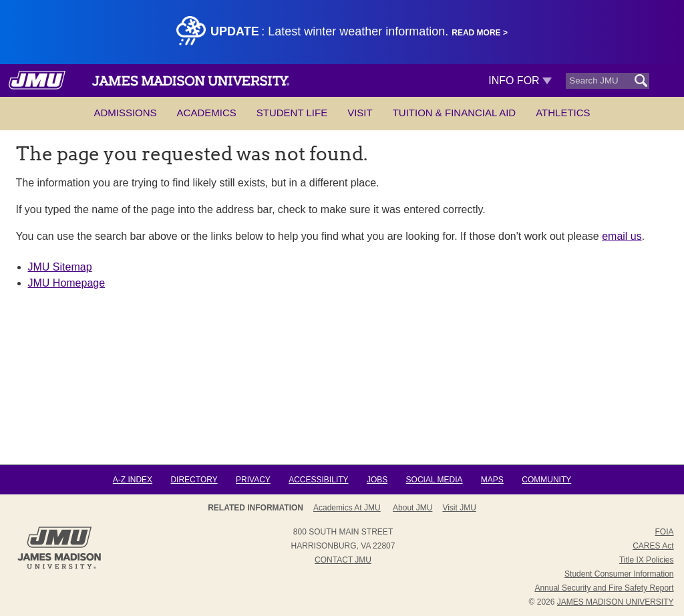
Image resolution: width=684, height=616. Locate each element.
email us (622, 236)
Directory (194, 480)
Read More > (480, 33)
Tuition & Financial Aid (454, 113)
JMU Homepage (67, 283)
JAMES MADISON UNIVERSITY (616, 602)
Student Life (292, 113)
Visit (360, 113)
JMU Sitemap (60, 267)
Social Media (435, 480)
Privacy (253, 480)
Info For (520, 81)
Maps (492, 480)
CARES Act (653, 546)
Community (546, 480)
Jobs (377, 480)
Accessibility (318, 480)
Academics (207, 113)
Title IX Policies (647, 560)
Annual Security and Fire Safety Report (604, 588)
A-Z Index (133, 480)
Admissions (125, 113)
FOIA (664, 532)
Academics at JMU (347, 508)
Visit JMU (459, 508)
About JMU (412, 508)
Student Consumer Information (619, 574)
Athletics (563, 113)
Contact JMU (343, 560)
